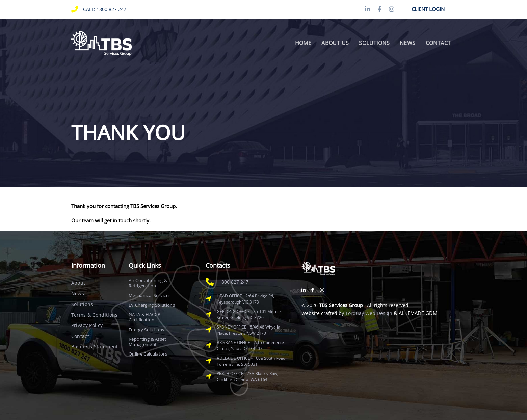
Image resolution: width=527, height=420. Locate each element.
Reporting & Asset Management (148, 342)
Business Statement (95, 347)
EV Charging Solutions (152, 305)
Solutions (82, 304)
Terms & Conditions (95, 315)
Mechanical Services (150, 295)
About (78, 283)
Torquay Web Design (369, 313)
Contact (80, 336)
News (78, 294)
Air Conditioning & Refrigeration (148, 283)
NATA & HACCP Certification (144, 317)
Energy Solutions (146, 330)
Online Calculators (148, 354)
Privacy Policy (87, 325)
